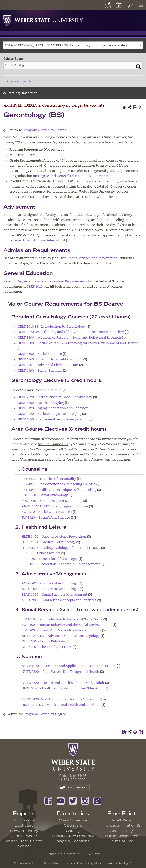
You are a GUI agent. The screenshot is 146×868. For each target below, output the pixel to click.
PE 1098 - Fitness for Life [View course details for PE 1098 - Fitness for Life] (41, 553)
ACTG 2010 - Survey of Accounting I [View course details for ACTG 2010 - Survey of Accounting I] (50, 584)
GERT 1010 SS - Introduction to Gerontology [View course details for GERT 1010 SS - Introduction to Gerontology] (52, 327)
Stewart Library (24, 831)
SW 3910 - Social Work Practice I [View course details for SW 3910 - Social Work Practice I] (47, 512)
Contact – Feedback (73, 788)
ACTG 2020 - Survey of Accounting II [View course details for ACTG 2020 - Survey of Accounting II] (50, 589)
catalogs (24, 863)
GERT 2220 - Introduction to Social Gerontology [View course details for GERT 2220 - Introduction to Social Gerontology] (55, 397)
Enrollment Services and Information (88, 258)
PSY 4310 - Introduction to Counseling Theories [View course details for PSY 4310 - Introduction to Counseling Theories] (59, 484)
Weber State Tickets (24, 841)
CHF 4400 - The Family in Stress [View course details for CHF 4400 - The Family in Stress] (47, 647)
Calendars (73, 826)
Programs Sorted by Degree (45, 130)
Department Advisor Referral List (39, 241)
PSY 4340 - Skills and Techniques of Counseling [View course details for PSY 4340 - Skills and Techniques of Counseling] (59, 490)
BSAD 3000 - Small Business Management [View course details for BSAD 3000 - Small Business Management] (54, 595)
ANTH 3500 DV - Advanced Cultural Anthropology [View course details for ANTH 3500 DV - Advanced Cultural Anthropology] (61, 636)
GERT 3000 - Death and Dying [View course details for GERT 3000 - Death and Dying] (41, 403)
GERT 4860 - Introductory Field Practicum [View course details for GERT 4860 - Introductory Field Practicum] (50, 360)
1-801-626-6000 (73, 780)
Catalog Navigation (23, 93)
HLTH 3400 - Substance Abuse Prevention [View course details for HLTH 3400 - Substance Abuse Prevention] (54, 537)
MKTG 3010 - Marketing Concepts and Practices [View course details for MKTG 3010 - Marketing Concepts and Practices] (59, 600)
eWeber (24, 846)
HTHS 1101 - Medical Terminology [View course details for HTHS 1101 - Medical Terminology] (48, 542)
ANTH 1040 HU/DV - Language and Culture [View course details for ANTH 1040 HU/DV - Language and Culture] (55, 507)
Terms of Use (122, 841)
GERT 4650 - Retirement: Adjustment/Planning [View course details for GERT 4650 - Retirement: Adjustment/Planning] (54, 420)
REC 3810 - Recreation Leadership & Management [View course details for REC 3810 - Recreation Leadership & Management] (61, 564)
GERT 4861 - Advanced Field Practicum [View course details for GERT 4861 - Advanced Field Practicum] (48, 365)
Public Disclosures (122, 836)
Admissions (24, 820)
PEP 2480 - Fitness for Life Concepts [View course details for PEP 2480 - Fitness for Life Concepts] (50, 559)
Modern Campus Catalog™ (113, 863)
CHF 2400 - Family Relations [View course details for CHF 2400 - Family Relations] (44, 642)
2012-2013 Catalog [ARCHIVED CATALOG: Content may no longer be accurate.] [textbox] (66, 46)
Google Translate (93, 853)
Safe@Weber (122, 820)
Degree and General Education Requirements (73, 176)
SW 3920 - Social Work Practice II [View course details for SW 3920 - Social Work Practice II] (47, 518)
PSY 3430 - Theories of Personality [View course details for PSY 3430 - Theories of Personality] (49, 479)
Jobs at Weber (24, 836)
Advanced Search (19, 81)
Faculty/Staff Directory (73, 836)
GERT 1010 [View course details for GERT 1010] (34, 287)
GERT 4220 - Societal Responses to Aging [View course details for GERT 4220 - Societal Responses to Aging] (49, 414)
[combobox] (73, 45)
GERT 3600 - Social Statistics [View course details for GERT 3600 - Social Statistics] (40, 354)
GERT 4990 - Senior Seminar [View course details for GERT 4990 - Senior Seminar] (40, 371)
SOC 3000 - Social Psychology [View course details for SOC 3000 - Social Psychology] (45, 495)
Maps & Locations (73, 841)
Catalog (73, 831)
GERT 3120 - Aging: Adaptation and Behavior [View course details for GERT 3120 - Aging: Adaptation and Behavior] (53, 408)
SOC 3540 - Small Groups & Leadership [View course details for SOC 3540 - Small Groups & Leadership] (52, 501)
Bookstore (24, 826)
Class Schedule (73, 820)
